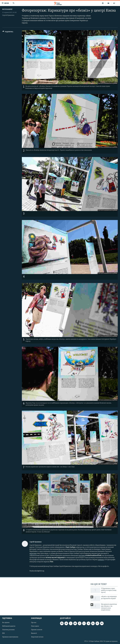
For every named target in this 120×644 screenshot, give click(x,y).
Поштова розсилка (8, 630)
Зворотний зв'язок (37, 637)
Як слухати (6, 623)
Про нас (34, 623)
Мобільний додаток (9, 626)
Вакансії (34, 633)
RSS (4, 633)
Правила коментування (10, 637)
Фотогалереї (7, 9)
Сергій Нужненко (8, 15)
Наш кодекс (35, 626)
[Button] (8, 32)
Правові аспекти (37, 630)
